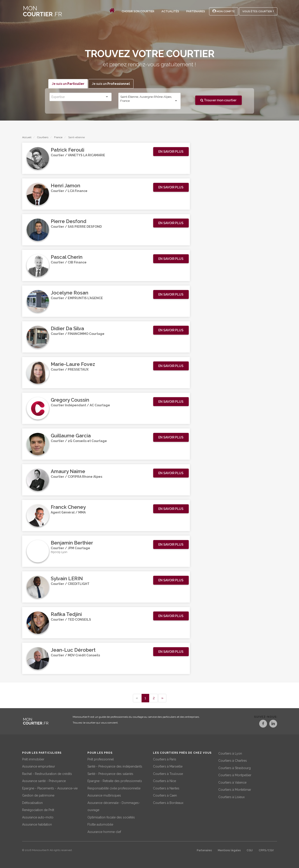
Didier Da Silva (67, 329)
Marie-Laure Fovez (73, 364)
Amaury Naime (68, 472)
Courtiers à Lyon (230, 753)
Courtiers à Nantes (166, 787)
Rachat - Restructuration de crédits (47, 773)
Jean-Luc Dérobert (73, 650)
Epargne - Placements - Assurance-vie (50, 787)
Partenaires (196, 11)
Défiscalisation (32, 802)
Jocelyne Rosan (70, 293)
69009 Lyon (59, 553)
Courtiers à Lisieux (231, 796)
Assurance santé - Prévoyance (44, 780)
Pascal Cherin (67, 257)
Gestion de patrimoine (38, 795)
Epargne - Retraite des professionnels (115, 780)
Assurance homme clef (104, 831)
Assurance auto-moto (38, 816)
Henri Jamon (66, 186)
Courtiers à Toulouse (168, 773)
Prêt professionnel (101, 758)
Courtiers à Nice (164, 780)
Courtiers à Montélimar (235, 789)
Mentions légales (229, 850)
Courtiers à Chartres (233, 760)
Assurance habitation (37, 824)
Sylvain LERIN (67, 579)
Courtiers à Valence (232, 782)
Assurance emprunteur (39, 766)
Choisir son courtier (138, 11)
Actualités (170, 11)
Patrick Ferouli (68, 150)
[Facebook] (258, 724)
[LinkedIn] (273, 724)
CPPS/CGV (266, 850)
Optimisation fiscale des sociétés (111, 816)
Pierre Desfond (69, 221)
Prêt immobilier (33, 758)
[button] (171, 152)
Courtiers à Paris (165, 758)
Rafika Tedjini (66, 614)
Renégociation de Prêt (38, 809)
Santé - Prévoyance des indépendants (115, 766)
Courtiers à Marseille (168, 766)
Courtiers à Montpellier (235, 774)
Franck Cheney (68, 507)
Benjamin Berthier (72, 543)
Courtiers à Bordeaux (168, 802)
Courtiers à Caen (165, 795)
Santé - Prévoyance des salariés (110, 773)
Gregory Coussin (70, 400)
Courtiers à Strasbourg (234, 767)
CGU (250, 850)
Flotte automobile (100, 824)
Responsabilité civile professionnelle (114, 787)
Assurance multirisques (104, 795)
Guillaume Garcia (71, 436)
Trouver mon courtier (218, 100)
